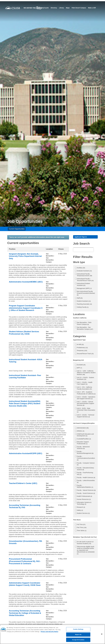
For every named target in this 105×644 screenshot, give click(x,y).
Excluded (81, 365)
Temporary (82, 351)
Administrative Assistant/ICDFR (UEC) (24, 455)
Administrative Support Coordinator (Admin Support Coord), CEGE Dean (23, 586)
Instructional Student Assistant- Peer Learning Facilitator (24, 377)
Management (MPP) (84, 289)
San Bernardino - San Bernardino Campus (85, 329)
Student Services (83, 514)
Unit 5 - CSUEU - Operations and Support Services (86, 398)
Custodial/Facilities (84, 439)
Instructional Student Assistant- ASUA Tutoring (24, 361)
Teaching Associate (84, 304)
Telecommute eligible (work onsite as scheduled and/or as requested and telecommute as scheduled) (86, 551)
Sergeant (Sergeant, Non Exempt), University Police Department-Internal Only (25, 257)
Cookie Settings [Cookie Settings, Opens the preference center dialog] (78, 631)
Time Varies (82, 531)
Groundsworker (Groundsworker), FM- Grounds (25, 543)
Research (81, 508)
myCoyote (55, 7)
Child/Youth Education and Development (85, 435)
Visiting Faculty (83, 308)
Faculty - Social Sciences (86, 494)
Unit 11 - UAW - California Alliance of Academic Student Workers (86, 373)
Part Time (82, 528)
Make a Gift (92, 9)
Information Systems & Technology (84, 504)
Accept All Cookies (78, 642)
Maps (77, 7)
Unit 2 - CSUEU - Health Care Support (85, 384)
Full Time (81, 525)
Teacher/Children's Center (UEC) (25, 483)
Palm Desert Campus (88, 7)
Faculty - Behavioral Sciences (83, 448)
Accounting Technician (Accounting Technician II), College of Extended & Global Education (23, 615)
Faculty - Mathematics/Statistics (85, 487)
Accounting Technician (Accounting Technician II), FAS (24, 507)
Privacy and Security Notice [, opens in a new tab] (49, 634)
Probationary (82, 348)
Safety (80, 511)
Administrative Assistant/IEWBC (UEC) (25, 283)
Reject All (78, 637)
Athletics (81, 431)
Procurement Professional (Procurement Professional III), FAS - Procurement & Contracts (24, 562)
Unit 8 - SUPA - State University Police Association (86, 410)
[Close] (102, 636)
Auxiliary (81, 268)
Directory (63, 7)
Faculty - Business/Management (85, 453)
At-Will (80, 345)
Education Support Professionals (83, 443)
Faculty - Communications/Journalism (86, 459)
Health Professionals (84, 497)
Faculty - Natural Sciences (86, 491)
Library (71, 7)
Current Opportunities (17, 229)
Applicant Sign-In (81, 237)
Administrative (83, 428)
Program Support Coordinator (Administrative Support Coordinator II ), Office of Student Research (25, 310)
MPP (79, 368)
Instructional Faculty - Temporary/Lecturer (84, 275)
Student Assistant (84, 301)
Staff (80, 298)
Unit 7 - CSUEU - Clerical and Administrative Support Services (85, 404)
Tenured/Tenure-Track (85, 354)
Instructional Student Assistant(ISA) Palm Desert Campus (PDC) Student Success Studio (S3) (25, 405)
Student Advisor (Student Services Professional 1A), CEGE (26, 333)
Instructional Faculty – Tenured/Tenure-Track (85, 280)
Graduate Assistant (84, 271)
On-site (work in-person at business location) (85, 543)
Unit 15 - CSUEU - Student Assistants (85, 379)
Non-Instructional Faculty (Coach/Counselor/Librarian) (86, 294)
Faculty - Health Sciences (86, 478)
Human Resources (84, 500)
